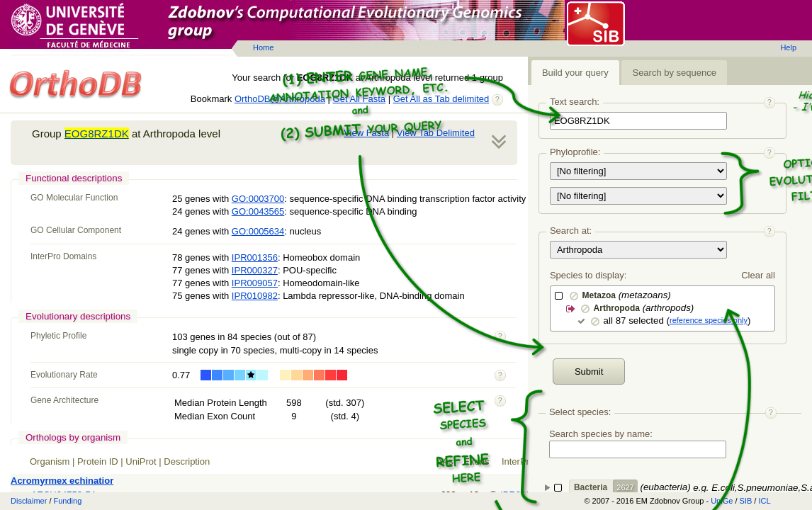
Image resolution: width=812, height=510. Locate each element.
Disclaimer (29, 501)
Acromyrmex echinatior (62, 481)
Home (263, 47)
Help (788, 47)
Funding (68, 501)
